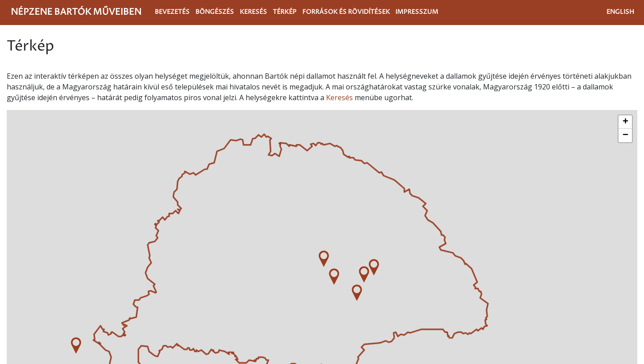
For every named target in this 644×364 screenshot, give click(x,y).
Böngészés (215, 12)
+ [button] (625, 122)
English (620, 12)
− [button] (625, 135)
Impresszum (417, 12)
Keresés (253, 12)
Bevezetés (172, 12)
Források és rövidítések (346, 12)
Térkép (285, 12)
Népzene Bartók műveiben (76, 12)
